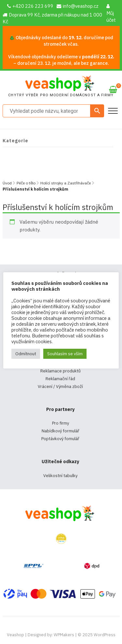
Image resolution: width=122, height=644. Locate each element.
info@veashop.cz (78, 6)
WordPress (105, 635)
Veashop (15, 635)
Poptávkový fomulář (60, 439)
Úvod (7, 183)
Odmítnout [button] (26, 354)
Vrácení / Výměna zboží (60, 386)
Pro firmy (61, 423)
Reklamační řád (60, 379)
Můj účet (111, 13)
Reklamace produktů (61, 371)
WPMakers (64, 635)
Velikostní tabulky (60, 476)
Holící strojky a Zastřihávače (66, 183)
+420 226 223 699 (30, 6)
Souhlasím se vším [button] (65, 354)
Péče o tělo (26, 183)
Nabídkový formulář (61, 431)
